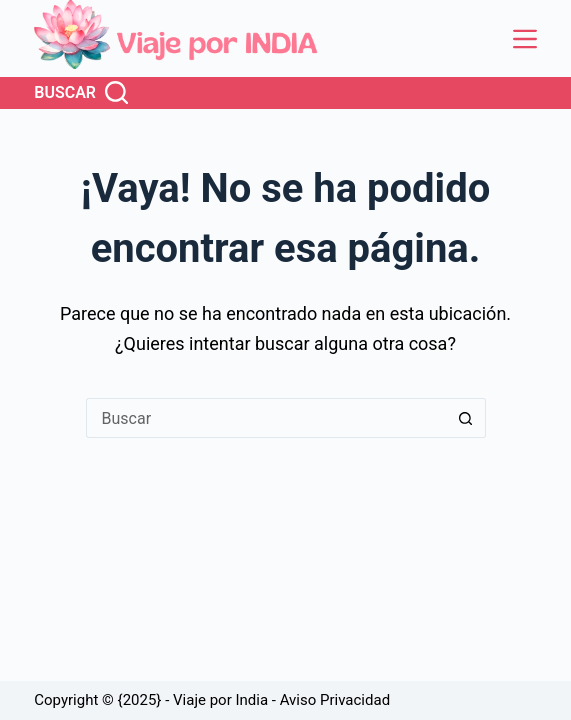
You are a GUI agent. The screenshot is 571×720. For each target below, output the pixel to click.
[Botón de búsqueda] (466, 418)
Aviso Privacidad (335, 700)
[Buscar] (81, 93)
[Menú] (525, 39)
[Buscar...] (266, 418)
